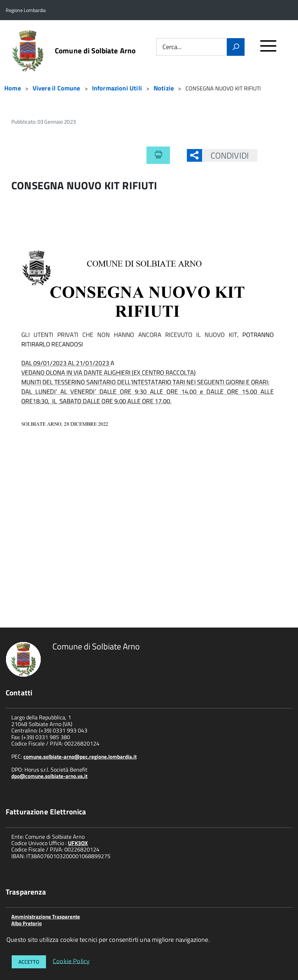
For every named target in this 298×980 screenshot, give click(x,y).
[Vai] (236, 47)
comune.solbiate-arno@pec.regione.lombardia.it (80, 757)
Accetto (29, 962)
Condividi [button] (225, 155)
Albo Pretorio (27, 923)
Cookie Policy (71, 961)
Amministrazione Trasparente (46, 917)
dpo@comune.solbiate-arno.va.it (49, 776)
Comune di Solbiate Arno (95, 51)
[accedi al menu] (268, 49)
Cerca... (172, 47)
